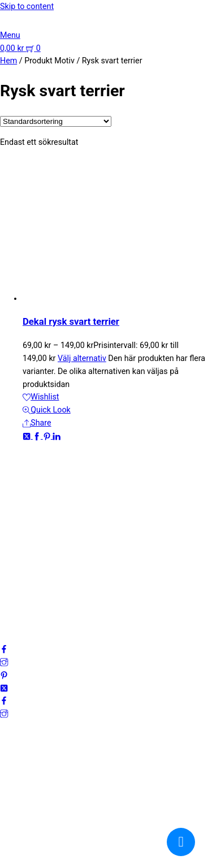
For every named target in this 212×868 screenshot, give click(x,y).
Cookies (14, 594)
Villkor (11, 581)
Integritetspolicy (29, 568)
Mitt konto (18, 555)
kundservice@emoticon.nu (47, 470)
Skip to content (27, 6)
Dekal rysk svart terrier (71, 322)
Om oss (14, 542)
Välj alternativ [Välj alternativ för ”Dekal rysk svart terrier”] (82, 358)
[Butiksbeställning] (56, 121)
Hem (8, 61)
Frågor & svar (24, 607)
